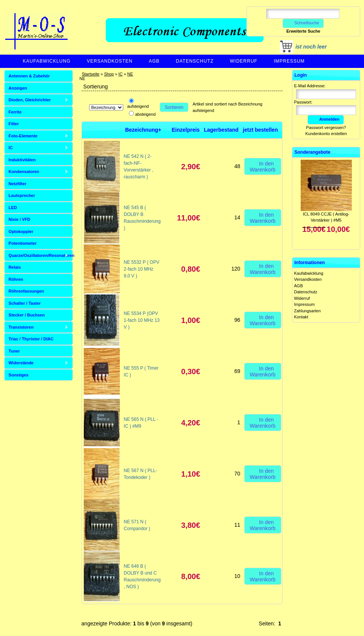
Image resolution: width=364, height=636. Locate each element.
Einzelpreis (186, 130)
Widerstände (21, 363)
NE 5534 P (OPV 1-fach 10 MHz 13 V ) (142, 320)
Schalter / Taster (25, 303)
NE (130, 74)
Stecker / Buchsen (27, 315)
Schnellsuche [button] (303, 23)
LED (13, 208)
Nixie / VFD (20, 219)
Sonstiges (19, 375)
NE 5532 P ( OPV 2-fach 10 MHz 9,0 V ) (141, 269)
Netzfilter (18, 184)
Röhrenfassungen (27, 291)
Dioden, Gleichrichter (30, 100)
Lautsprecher (22, 195)
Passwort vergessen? (326, 128)
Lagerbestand (221, 130)
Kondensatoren (24, 172)
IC (120, 74)
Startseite (91, 74)
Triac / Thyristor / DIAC (31, 339)
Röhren (16, 279)
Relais (15, 267)
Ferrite (15, 112)
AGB (154, 61)
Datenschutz (195, 61)
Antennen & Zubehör (29, 76)
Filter (14, 124)
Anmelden (326, 119)
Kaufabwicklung (47, 61)
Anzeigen (18, 88)
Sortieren (174, 107)
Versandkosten (110, 61)
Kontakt (301, 317)
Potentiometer (23, 243)
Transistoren (21, 327)
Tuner (14, 351)
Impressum (289, 61)
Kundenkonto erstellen (326, 134)
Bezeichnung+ (143, 130)
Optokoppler (21, 231)
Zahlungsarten (308, 311)
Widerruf (244, 61)
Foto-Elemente (23, 136)
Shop (109, 74)
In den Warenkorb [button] (263, 166)
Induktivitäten (22, 160)
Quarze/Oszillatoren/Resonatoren (41, 255)
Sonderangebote (313, 152)
